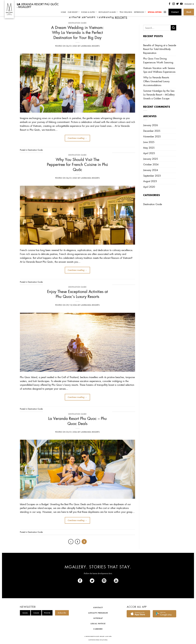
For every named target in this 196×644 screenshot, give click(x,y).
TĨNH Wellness (126, 12)
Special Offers (155, 12)
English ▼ (189, 4)
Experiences (140, 12)
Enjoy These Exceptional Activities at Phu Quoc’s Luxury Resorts (77, 294)
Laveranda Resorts (112, 18)
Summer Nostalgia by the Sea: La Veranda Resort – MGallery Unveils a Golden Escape (159, 95)
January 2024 (151, 170)
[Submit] (173, 28)
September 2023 (152, 176)
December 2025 (152, 131)
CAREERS (98, 629)
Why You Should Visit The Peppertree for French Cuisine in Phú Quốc (77, 164)
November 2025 (152, 136)
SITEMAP (98, 618)
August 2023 (150, 181)
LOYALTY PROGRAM (98, 613)
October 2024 (151, 164)
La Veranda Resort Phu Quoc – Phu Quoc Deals (77, 421)
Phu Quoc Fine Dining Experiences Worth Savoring (158, 60)
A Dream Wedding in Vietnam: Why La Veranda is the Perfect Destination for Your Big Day (77, 32)
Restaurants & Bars (108, 12)
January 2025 (151, 159)
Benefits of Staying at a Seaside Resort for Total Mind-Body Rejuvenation (160, 49)
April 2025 (149, 153)
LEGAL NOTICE (98, 624)
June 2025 (149, 142)
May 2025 (149, 148)
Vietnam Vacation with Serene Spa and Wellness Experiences (159, 70)
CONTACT (98, 608)
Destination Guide (77, 23)
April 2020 (149, 187)
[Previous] (71, 542)
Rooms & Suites (89, 12)
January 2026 (151, 125)
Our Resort (74, 12)
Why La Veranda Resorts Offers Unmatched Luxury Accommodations (156, 81)
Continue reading (77, 138)
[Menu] (165, 12)
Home (63, 12)
